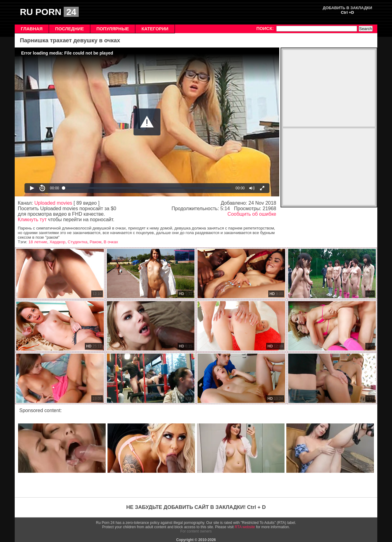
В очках (111, 242)
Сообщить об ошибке (252, 214)
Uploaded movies (53, 203)
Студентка (77, 242)
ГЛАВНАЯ (32, 29)
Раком (96, 242)
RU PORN (49, 12)
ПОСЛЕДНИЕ (70, 29)
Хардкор (58, 242)
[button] (147, 122)
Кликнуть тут (32, 220)
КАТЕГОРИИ (155, 29)
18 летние (38, 242)
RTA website (245, 527)
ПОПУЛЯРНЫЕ (113, 29)
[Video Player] (147, 122)
